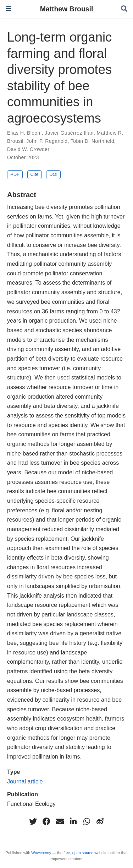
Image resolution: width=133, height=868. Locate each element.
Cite (35, 174)
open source (83, 853)
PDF (15, 174)
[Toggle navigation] (9, 9)
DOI (53, 174)
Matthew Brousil (67, 9)
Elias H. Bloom (24, 133)
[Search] (124, 9)
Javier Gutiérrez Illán (69, 133)
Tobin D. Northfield (92, 141)
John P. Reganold (47, 141)
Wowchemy (41, 853)
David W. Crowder (28, 149)
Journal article (25, 781)
